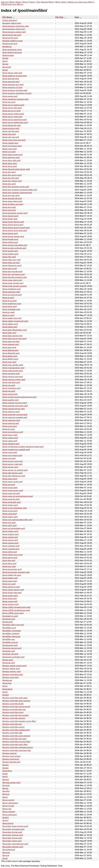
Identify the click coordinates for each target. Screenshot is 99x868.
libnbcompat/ (8, 55)
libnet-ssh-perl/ (9, 523)
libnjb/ (5, 774)
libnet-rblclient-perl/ (11, 444)
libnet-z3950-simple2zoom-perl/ (16, 607)
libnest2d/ (7, 67)
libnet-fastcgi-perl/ (10, 216)
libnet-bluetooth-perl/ (12, 125)
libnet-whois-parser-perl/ (13, 590)
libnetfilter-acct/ (9, 628)
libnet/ (5, 70)
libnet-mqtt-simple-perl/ (13, 371)
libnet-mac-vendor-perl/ (13, 365)
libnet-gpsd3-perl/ (10, 251)
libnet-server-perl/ (10, 467)
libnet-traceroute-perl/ (12, 569)
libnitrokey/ (7, 771)
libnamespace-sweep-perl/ (14, 32)
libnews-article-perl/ (11, 669)
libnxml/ (6, 855)
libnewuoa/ (7, 680)
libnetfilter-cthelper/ (11, 634)
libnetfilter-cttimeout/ (11, 636)
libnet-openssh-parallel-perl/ (15, 417)
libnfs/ (5, 692)
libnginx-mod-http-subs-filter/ (15, 745)
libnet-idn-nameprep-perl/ (14, 274)
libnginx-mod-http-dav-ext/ (14, 710)
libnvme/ (6, 853)
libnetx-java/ (8, 660)
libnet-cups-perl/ (10, 149)
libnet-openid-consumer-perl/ (15, 406)
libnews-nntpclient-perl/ (13, 674)
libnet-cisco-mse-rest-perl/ (14, 140)
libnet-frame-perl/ (10, 233)
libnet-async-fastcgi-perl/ (13, 105)
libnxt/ (5, 858)
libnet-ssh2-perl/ (10, 525)
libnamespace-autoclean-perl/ (16, 26)
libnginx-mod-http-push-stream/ (16, 736)
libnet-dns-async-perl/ (12, 175)
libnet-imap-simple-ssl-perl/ (14, 286)
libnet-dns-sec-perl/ (11, 196)
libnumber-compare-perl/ (13, 829)
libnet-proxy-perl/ (10, 435)
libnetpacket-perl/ (10, 645)
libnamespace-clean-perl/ (14, 29)
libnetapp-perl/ (9, 619)
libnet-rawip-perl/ (10, 441)
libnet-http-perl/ (9, 257)
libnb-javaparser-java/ (12, 50)
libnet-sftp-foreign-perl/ (12, 473)
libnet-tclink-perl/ (10, 552)
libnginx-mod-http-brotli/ (13, 704)
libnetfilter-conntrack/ (12, 631)
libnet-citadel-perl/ (10, 143)
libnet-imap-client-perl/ (12, 280)
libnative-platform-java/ (13, 41)
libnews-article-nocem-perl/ (14, 666)
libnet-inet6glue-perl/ (12, 289)
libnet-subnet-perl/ (10, 543)
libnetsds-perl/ (9, 651)
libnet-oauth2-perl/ (11, 400)
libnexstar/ (7, 683)
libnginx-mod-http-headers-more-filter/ (19, 721)
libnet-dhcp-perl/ (10, 166)
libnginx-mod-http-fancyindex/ (16, 715)
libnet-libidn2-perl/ (10, 359)
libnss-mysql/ (8, 806)
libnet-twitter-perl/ (10, 578)
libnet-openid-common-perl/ (15, 403)
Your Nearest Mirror (45, 2)
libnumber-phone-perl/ (12, 838)
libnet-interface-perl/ (11, 292)
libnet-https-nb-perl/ (11, 263)
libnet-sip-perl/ (9, 485)
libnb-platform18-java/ (12, 52)
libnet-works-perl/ (10, 596)
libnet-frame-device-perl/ (13, 222)
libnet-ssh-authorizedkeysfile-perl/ (17, 520)
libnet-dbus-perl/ (10, 163)
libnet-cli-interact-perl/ (12, 146)
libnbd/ (5, 58)
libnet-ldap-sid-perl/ (11, 341)
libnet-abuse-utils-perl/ (12, 73)
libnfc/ (5, 686)
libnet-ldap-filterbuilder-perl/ (15, 330)
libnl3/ (5, 777)
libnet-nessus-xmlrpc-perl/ (14, 380)
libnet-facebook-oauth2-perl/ (15, 213)
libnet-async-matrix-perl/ (13, 114)
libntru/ (5, 820)
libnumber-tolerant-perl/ (13, 847)
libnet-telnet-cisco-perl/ (13, 555)
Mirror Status (15, 2)
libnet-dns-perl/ (9, 184)
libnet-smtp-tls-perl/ (11, 499)
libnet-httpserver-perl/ (12, 266)
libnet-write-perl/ (10, 599)
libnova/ (6, 794)
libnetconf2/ (8, 622)
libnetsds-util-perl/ (10, 654)
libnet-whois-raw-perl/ (12, 593)
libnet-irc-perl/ (9, 312)
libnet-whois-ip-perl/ (11, 587)
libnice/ (6, 765)
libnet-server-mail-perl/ (12, 464)
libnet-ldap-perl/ (9, 333)
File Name (7, 17)
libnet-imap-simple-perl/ (13, 283)
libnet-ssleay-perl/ (10, 531)
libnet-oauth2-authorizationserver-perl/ (19, 397)
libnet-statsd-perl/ (10, 537)
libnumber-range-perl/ (12, 841)
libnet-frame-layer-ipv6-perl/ (15, 231)
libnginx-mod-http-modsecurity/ (16, 730)
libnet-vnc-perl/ (9, 584)
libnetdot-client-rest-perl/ (13, 625)
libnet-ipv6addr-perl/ (11, 309)
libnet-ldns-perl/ (9, 347)
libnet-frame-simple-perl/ (13, 236)
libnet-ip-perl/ (8, 298)
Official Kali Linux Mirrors (12, 4)
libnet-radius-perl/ (10, 438)
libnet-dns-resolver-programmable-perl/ (20, 190)
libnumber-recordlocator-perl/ (15, 844)
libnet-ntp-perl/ (9, 391)
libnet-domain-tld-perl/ (12, 198)
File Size (59, 17)
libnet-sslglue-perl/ (11, 534)
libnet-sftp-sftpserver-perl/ (14, 476)
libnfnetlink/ (7, 689)
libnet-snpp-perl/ (10, 514)
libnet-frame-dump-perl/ (13, 225)
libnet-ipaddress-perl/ (12, 304)
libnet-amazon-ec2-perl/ (13, 85)
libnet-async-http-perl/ (12, 108)
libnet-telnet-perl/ (10, 558)
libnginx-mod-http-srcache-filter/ (17, 742)
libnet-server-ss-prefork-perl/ (15, 470)
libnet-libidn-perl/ (10, 356)
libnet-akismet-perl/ (11, 82)
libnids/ (6, 768)
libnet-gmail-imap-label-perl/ (15, 245)
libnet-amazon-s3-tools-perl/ (15, 90)
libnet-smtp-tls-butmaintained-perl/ (18, 496)
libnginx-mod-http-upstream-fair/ (17, 750)
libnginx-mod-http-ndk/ (12, 733)
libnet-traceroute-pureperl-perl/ (16, 572)
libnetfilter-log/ (9, 639)
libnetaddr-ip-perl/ (10, 616)
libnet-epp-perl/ (9, 210)
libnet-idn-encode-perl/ (12, 271)
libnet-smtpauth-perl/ (12, 502)
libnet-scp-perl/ (9, 458)
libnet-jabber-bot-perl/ (12, 318)
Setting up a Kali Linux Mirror (80, 2)
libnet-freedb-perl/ (10, 239)
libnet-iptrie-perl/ (10, 306)
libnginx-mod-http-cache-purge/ (16, 707)
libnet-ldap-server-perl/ (12, 336)
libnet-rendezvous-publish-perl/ (16, 450)
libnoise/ (6, 785)
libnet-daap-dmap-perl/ (13, 155)
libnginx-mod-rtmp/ (11, 759)
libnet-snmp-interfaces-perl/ (15, 508)
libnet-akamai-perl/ (11, 79)
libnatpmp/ (7, 47)
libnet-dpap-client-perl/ (12, 201)
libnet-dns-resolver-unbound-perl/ (17, 193)
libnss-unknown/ (10, 815)
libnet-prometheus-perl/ (13, 432)
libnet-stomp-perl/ (10, 540)
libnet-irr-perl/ (8, 315)
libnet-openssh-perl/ (11, 420)
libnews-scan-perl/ (11, 677)
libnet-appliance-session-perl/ (16, 99)
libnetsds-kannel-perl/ (12, 648)
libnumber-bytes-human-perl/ (15, 826)
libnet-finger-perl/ (10, 219)
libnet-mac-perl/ (9, 362)
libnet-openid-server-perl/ (14, 409)
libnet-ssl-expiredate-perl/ (14, 528)
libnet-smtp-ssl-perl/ (11, 493)
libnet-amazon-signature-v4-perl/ (17, 93)
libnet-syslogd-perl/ (11, 549)
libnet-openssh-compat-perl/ (15, 415)
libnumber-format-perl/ (12, 832)
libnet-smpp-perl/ (10, 488)
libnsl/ (5, 797)
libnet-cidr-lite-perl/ (11, 131)
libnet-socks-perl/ (10, 517)
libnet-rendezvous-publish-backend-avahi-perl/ (23, 447)
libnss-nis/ (7, 809)
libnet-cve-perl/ (9, 152)
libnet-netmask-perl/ (11, 382)
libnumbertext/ (9, 850)
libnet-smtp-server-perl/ (13, 490)
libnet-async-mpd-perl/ (12, 117)
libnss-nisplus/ (9, 812)
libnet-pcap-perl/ (10, 426)
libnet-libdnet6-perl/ (11, 353)
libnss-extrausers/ (10, 803)
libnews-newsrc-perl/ (12, 671)
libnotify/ (6, 791)
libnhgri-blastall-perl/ (11, 762)
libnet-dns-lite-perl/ (11, 178)
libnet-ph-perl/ (9, 429)
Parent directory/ (10, 20)
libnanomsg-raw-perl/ (12, 35)
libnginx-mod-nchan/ (11, 756)
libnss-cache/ (8, 800)
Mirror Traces (29, 2)
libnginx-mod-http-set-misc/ (15, 739)
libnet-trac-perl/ (9, 566)
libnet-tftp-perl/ (9, 561)
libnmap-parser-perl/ (11, 783)
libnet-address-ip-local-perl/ (15, 76)
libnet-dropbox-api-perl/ (13, 204)
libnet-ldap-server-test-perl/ (14, 339)
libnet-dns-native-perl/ (12, 181)
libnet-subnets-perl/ (11, 546)
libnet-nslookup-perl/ (11, 388)
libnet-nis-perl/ (9, 385)
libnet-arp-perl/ (9, 102)
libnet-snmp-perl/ (10, 511)
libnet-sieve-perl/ (10, 479)
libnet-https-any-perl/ (12, 260)
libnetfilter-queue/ (10, 642)
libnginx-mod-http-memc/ (13, 727)
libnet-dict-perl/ (9, 172)
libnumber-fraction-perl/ (13, 835)
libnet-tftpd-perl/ (9, 564)
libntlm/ (6, 818)
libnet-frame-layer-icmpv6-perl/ (16, 228)
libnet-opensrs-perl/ (11, 412)
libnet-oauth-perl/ (10, 394)
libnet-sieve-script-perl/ (13, 482)
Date (77, 17)
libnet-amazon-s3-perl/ (12, 87)
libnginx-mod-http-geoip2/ (14, 718)
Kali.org (4, 2)
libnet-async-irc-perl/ (11, 111)
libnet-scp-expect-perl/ (12, 455)
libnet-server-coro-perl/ (13, 461)
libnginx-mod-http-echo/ (13, 712)
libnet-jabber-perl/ (10, 324)
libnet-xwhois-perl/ (11, 604)
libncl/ (5, 61)
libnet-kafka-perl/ (10, 327)
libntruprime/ (8, 823)
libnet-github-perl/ (10, 242)
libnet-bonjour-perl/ (11, 128)
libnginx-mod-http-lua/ (12, 724)
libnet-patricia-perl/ (11, 423)
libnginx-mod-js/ (9, 753)
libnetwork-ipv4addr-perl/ (13, 657)
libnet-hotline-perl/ (10, 254)
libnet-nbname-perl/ (11, 374)
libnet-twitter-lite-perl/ (12, 575)
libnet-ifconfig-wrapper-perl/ (15, 277)
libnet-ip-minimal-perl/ (12, 295)
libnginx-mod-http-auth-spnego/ (16, 701)
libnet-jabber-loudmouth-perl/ (15, 321)
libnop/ (5, 788)
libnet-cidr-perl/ (9, 134)
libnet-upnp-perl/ (10, 581)
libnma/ (6, 780)
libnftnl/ (6, 695)
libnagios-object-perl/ (12, 23)
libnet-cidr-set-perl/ (11, 137)
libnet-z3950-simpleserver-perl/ (16, 610)
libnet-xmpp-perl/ (10, 601)
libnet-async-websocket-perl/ (15, 122)
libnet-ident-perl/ (10, 269)
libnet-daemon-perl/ (11, 157)
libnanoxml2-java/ (10, 38)
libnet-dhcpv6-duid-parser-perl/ (16, 169)
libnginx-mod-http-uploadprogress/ (18, 747)
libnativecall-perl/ (10, 44)
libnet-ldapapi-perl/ (11, 344)
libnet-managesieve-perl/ (13, 368)
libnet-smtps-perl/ (10, 505)
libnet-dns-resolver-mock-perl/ (16, 187)
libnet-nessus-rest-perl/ (13, 377)
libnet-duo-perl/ (9, 207)
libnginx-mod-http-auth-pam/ (15, 698)
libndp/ (5, 64)
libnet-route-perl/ (10, 452)
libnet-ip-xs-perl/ (10, 301)
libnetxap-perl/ (9, 663)
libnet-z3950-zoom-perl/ (13, 613)
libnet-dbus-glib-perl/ (12, 161)
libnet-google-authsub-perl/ (14, 248)
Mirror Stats (61, 2)
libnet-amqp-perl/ (10, 96)
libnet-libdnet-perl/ (10, 350)
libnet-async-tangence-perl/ (15, 120)
